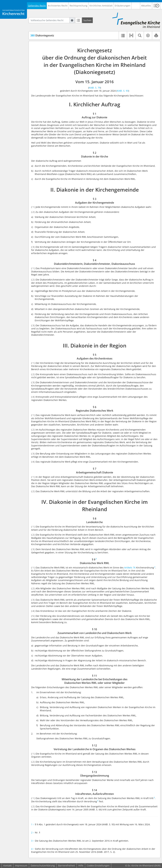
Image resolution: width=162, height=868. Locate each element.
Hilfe (81, 865)
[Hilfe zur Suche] (72, 20)
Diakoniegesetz (42, 35)
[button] (156, 6)
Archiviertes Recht (58, 6)
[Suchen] (87, 20)
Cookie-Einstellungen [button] (98, 865)
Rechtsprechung (78, 6)
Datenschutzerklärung (43, 865)
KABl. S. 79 (95, 88)
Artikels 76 (130, 568)
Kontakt (8, 865)
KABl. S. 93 (123, 91)
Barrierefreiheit (67, 865)
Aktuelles (146, 6)
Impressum (21, 865)
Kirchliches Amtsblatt (101, 6)
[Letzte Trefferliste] (78, 20)
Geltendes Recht (37, 6)
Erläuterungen (123, 6)
